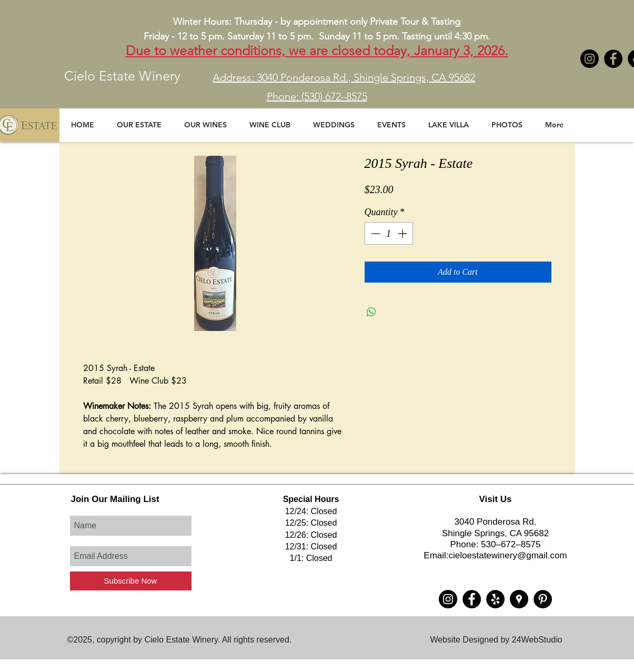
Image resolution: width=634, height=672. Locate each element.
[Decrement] (374, 233)
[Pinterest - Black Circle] (543, 599)
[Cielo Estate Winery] (613, 59)
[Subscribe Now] (131, 581)
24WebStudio (537, 640)
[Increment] (403, 233)
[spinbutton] (389, 233)
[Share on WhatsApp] (371, 312)
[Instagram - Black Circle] (590, 59)
